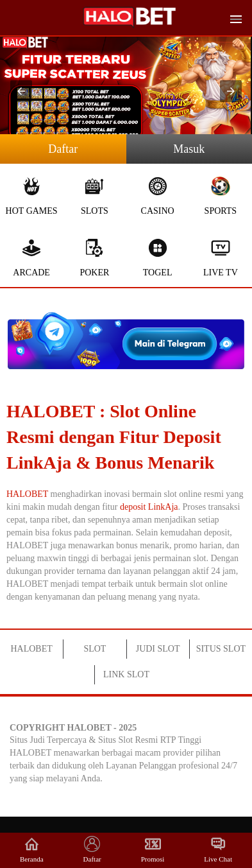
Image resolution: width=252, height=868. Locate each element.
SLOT (95, 649)
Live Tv (221, 258)
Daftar (63, 149)
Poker (94, 258)
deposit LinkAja (149, 507)
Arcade (31, 258)
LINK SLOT (126, 674)
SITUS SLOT (221, 649)
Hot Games (31, 196)
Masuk (189, 149)
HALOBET (27, 494)
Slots (94, 196)
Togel (158, 258)
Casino (158, 196)
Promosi (153, 850)
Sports (221, 196)
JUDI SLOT (158, 649)
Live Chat (218, 850)
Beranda (32, 850)
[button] (21, 91)
